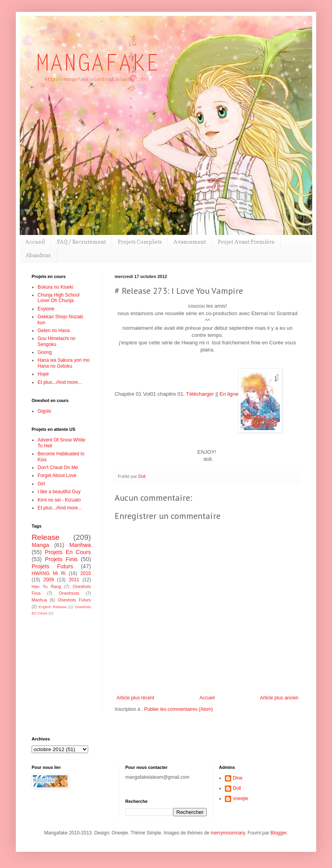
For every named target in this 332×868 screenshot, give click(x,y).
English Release (53, 607)
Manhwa (80, 545)
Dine (238, 778)
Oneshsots (69, 593)
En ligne (229, 394)
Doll (237, 788)
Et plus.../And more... (60, 382)
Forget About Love (57, 475)
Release (45, 537)
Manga (40, 545)
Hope (43, 374)
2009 (48, 580)
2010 (86, 573)
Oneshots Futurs (74, 600)
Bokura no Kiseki (55, 287)
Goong (45, 352)
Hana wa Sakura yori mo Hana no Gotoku (63, 363)
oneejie (241, 798)
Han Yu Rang (46, 586)
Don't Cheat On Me (58, 468)
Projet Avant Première (246, 241)
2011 (74, 580)
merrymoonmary (228, 833)
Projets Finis (61, 559)
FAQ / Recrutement (81, 241)
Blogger (278, 833)
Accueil (35, 241)
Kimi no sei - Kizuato (59, 500)
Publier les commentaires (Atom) (179, 709)
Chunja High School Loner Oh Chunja (58, 298)
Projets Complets (140, 241)
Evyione (46, 309)
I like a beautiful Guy (59, 492)
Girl (41, 484)
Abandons (38, 255)
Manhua (39, 600)
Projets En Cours (68, 552)
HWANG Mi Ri (49, 573)
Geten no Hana (54, 331)
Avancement (190, 241)
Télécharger (200, 394)
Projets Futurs (52, 566)
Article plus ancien (279, 698)
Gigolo (44, 411)
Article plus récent (135, 698)
